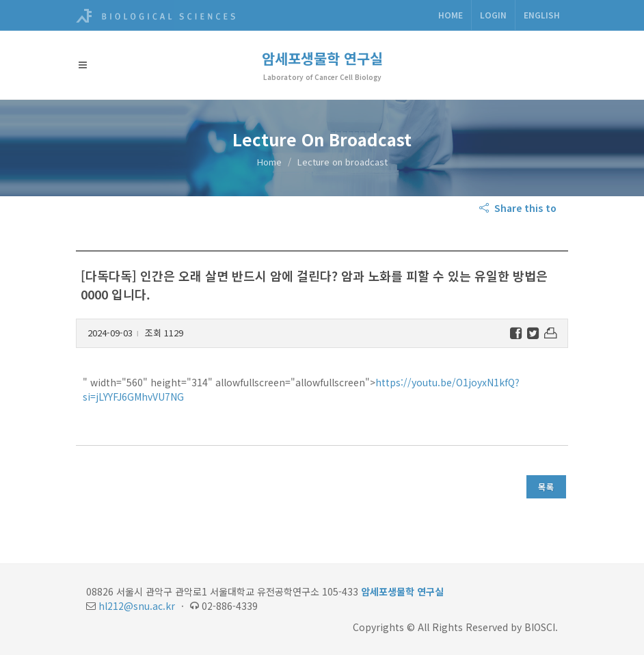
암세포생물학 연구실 (322, 58)
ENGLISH (542, 15)
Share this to (519, 208)
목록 (546, 486)
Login (493, 15)
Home (451, 15)
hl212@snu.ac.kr (137, 606)
